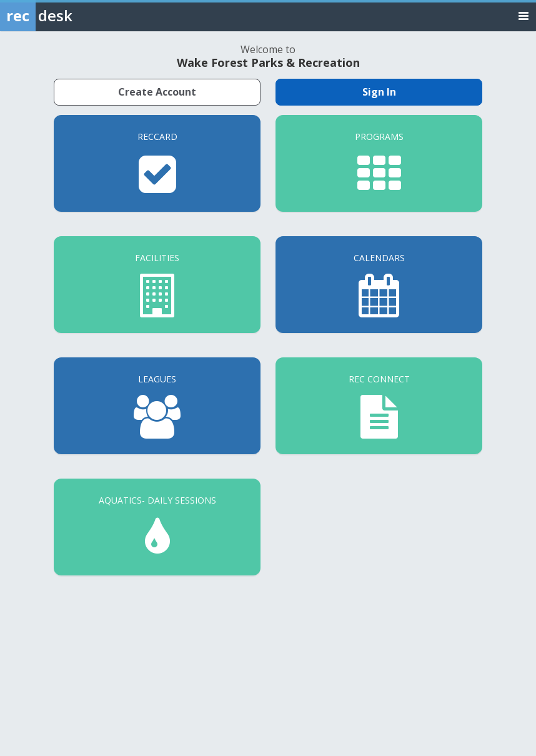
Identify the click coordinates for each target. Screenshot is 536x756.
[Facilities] (157, 285)
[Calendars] (379, 285)
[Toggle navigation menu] (524, 15)
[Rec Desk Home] (69, 16)
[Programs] (379, 163)
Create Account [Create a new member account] (157, 92)
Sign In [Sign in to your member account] (379, 92)
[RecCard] (157, 163)
